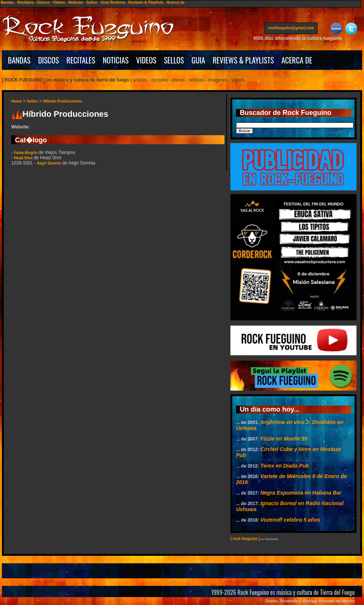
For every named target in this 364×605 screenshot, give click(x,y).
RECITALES (81, 60)
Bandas (7, 2)
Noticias (76, 2)
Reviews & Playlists (146, 2)
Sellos (92, 2)
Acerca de (176, 2)
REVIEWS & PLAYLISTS (243, 60)
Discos (43, 2)
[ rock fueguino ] (245, 539)
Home (17, 101)
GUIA (198, 60)
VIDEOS (146, 60)
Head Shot (23, 158)
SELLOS (174, 60)
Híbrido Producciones (63, 101)
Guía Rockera (113, 2)
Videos (59, 2)
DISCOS (49, 60)
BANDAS (19, 60)
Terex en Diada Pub (285, 466)
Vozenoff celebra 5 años (290, 520)
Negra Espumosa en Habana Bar (301, 493)
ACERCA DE (297, 60)
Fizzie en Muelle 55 (284, 439)
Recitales (26, 2)
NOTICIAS (116, 60)
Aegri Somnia (49, 163)
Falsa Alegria (26, 153)
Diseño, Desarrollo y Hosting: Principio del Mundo (310, 601)
